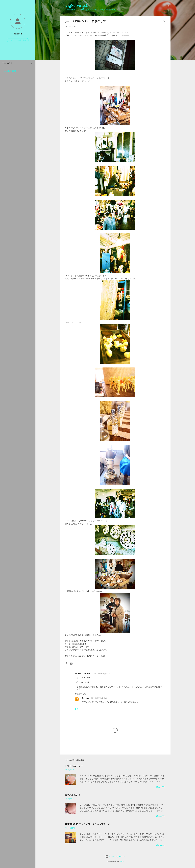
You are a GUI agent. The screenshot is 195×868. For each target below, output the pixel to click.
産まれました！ (73, 795)
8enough (86, 698)
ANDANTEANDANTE (84, 674)
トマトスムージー (74, 766)
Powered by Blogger (115, 857)
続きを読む (161, 787)
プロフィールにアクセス (18, 40)
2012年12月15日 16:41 (102, 674)
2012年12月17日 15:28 (99, 698)
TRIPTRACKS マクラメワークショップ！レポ (87, 824)
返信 (76, 709)
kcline (122, 861)
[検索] (169, 7)
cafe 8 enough (77, 6)
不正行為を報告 (9, 71)
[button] (164, 21)
